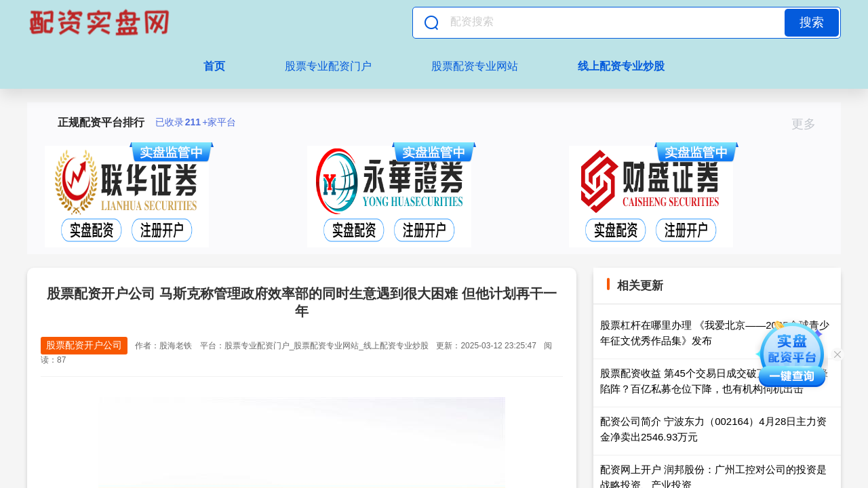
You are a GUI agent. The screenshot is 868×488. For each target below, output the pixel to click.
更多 (809, 124)
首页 (214, 66)
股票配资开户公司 (84, 345)
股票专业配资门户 (328, 66)
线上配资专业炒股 (621, 66)
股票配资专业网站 (475, 66)
